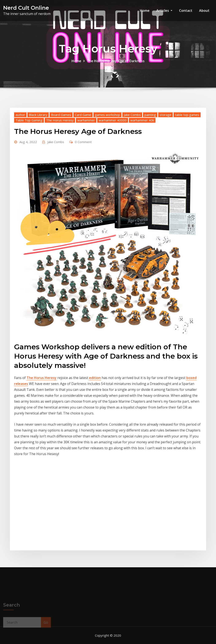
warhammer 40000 (113, 120)
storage (165, 115)
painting (150, 115)
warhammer (86, 120)
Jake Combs (132, 115)
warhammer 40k (142, 120)
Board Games (61, 115)
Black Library (38, 115)
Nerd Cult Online (26, 8)
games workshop (107, 115)
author (20, 115)
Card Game (83, 115)
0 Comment (83, 142)
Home (145, 11)
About (204, 11)
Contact (186, 11)
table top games (187, 115)
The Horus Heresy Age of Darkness (116, 61)
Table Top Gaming (29, 120)
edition (95, 378)
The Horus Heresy (60, 120)
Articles (164, 11)
